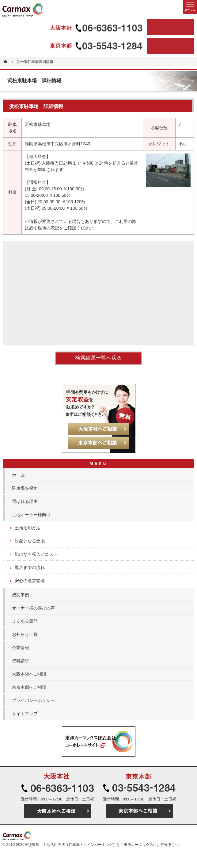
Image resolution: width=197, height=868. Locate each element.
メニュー (190, 7)
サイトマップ (25, 714)
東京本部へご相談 (29, 687)
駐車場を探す (25, 488)
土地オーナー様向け (31, 515)
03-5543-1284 (74, 46)
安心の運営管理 (30, 581)
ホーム (18, 475)
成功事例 (21, 595)
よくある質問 (25, 621)
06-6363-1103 (74, 27)
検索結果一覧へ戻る (98, 358)
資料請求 (21, 661)
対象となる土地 (30, 541)
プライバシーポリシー (33, 700)
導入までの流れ (30, 567)
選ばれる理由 (25, 501)
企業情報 (21, 648)
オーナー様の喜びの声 (33, 608)
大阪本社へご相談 (29, 674)
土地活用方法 (28, 528)
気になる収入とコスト (36, 554)
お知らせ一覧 (25, 634)
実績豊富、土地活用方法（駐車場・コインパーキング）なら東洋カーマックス (89, 845)
